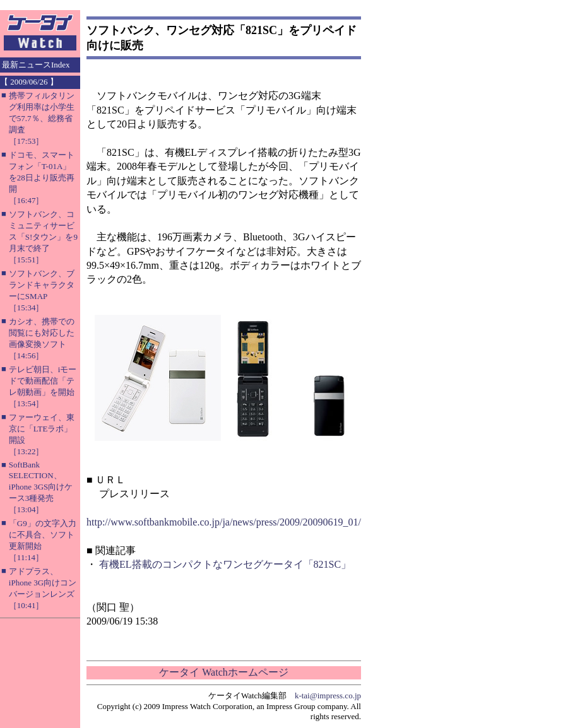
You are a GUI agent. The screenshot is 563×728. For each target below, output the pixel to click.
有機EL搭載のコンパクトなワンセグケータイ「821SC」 (225, 564)
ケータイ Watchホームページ (223, 672)
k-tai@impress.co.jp (328, 696)
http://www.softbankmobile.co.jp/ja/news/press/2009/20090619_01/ (224, 522)
